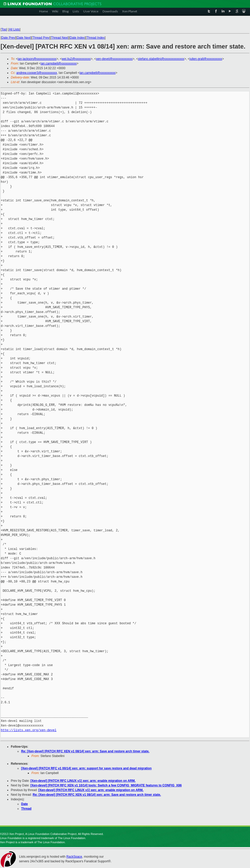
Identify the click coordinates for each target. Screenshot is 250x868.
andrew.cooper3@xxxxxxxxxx (37, 73)
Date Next (24, 38)
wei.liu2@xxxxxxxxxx (76, 59)
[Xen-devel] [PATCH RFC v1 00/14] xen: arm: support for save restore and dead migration (86, 768)
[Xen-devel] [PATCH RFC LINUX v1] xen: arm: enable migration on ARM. (83, 781)
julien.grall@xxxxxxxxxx (206, 59)
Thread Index (96, 38)
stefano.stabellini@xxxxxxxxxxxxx (161, 59)
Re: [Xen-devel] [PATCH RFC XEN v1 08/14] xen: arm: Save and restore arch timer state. (85, 751)
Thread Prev (41, 38)
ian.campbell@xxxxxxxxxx (59, 64)
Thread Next (60, 38)
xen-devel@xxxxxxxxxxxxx (114, 59)
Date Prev (8, 38)
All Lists (14, 29)
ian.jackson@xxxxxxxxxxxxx (37, 59)
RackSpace (74, 857)
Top (4, 29)
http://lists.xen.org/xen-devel (29, 730)
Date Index (77, 38)
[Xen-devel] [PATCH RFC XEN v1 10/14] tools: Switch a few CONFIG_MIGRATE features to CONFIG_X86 (106, 785)
